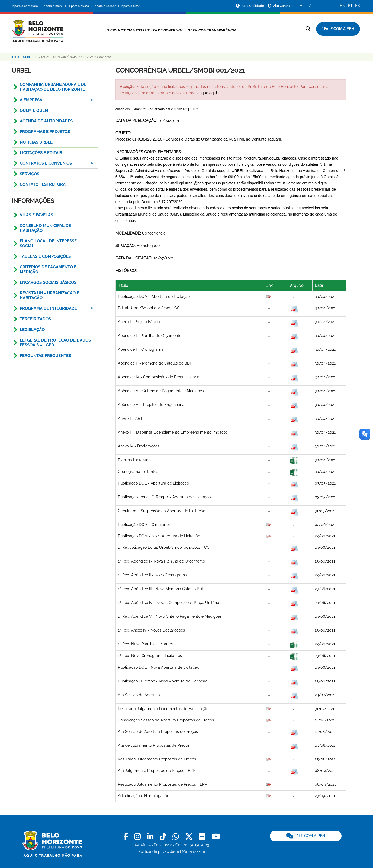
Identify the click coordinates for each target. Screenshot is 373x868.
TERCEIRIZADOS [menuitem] (35, 319)
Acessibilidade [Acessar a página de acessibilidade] (253, 6)
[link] (127, 837)
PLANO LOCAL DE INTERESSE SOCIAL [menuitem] (48, 243)
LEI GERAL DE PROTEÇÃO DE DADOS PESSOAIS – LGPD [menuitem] (55, 343)
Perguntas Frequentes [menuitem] (45, 356)
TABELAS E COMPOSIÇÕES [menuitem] (45, 256)
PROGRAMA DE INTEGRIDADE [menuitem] (53, 310)
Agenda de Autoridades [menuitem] (46, 121)
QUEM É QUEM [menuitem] (34, 110)
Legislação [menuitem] (32, 330)
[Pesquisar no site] (308, 29)
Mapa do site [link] (193, 851)
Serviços (200, 30)
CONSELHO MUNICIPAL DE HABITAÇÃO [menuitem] (45, 228)
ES (358, 6)
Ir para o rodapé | (107, 6)
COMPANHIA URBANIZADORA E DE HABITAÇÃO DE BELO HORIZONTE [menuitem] (53, 87)
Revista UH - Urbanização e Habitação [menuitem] (49, 295)
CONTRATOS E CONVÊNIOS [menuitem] (53, 165)
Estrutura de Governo (157, 30)
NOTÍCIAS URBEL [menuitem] (36, 142)
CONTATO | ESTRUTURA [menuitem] (43, 184)
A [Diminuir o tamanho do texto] (300, 5)
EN (343, 6)
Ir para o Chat (130, 6)
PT (350, 6)
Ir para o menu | (55, 6)
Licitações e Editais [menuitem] (41, 153)
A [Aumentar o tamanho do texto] (310, 5)
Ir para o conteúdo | (27, 6)
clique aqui (207, 93)
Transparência (229, 30)
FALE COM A (306, 836)
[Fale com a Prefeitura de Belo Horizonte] (338, 29)
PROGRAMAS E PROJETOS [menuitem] (45, 132)
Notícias (119, 30)
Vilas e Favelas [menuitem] (36, 215)
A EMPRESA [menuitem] (53, 101)
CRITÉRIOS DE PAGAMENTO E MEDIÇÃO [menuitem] (48, 269)
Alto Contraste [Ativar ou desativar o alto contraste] (284, 6)
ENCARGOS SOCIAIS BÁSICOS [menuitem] (48, 282)
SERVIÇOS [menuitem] (30, 174)
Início (100, 30)
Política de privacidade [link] (159, 851)
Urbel (28, 57)
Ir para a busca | (80, 6)
